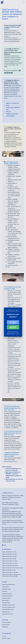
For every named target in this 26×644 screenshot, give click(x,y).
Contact (4, 636)
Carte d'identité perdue (8, 609)
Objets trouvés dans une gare (9, 556)
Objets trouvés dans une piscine (10, 565)
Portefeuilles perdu (7, 594)
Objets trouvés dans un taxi (9, 570)
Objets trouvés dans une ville (9, 552)
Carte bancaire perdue (8, 614)
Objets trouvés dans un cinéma (10, 561)
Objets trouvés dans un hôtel (9, 559)
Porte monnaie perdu (7, 596)
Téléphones (5, 627)
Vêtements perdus (7, 589)
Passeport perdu (6, 612)
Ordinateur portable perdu (8, 605)
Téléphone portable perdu (8, 585)
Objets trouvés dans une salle (9, 554)
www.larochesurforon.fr (11, 461)
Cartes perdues (6, 625)
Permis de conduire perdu (9, 607)
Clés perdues (5, 587)
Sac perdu (5, 591)
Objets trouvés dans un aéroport (10, 572)
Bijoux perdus (5, 600)
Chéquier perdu (6, 603)
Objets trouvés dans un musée (10, 563)
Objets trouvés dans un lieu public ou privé (13, 568)
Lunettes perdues (6, 598)
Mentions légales (6, 638)
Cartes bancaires (6, 622)
